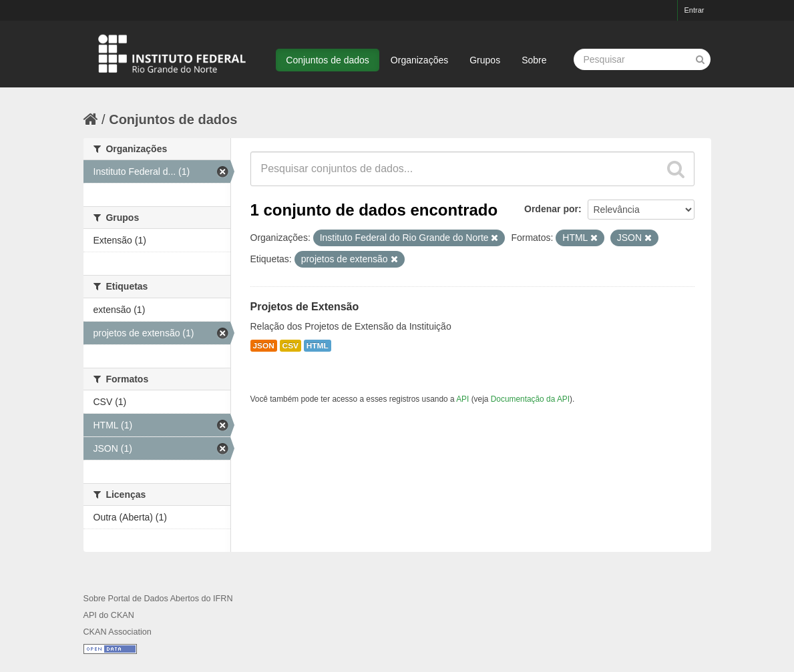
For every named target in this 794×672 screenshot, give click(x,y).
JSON (264, 346)
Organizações (419, 60)
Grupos (485, 60)
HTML (318, 346)
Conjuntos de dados (328, 60)
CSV (290, 346)
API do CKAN (109, 615)
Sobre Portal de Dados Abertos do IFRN (158, 599)
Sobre (534, 60)
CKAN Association (118, 632)
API (462, 399)
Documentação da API (530, 399)
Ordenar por (551, 209)
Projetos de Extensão (305, 307)
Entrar (694, 10)
